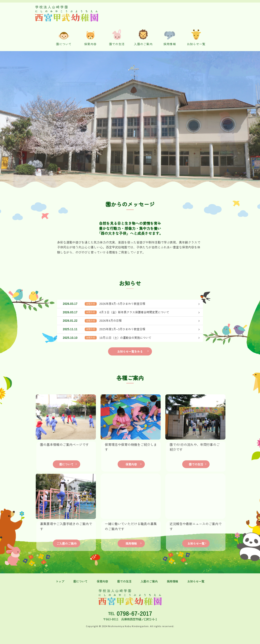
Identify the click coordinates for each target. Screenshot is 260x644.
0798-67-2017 (134, 614)
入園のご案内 (149, 581)
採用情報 (131, 543)
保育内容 (131, 464)
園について (66, 464)
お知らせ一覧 (196, 543)
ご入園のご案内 (66, 543)
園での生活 (196, 464)
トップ (60, 581)
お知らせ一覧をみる (130, 351)
